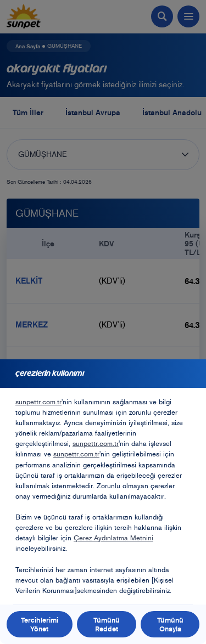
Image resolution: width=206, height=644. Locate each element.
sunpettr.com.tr (38, 402)
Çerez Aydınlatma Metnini (113, 538)
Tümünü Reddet (107, 624)
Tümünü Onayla (170, 624)
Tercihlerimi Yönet (40, 624)
